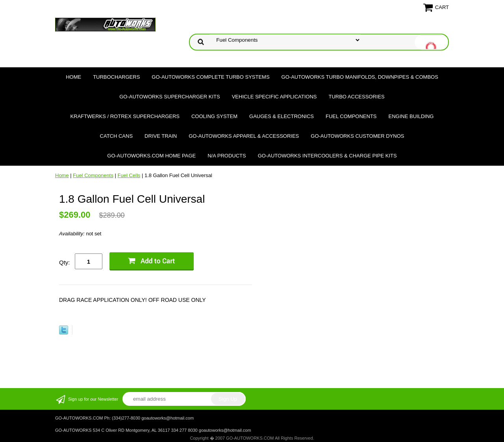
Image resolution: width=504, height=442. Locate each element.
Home (73, 77)
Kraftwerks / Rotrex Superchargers (125, 116)
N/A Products (227, 156)
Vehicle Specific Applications (274, 97)
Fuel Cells (129, 175)
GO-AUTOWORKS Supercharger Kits (170, 97)
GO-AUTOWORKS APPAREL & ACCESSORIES (244, 136)
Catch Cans (117, 136)
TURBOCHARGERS (116, 77)
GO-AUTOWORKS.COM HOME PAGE (151, 156)
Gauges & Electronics (282, 116)
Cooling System (214, 116)
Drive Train (161, 136)
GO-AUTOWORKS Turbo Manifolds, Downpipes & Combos (360, 77)
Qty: (65, 262)
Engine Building (411, 116)
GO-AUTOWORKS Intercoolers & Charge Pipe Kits (327, 156)
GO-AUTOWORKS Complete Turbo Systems (210, 77)
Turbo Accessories (356, 97)
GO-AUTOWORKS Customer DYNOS (357, 136)
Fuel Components (351, 116)
